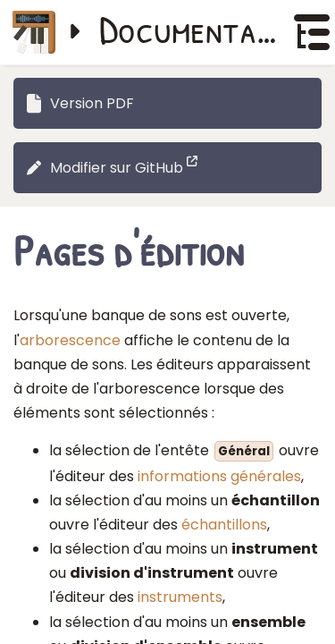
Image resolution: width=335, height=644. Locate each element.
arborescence (70, 340)
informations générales (219, 476)
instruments (180, 597)
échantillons (224, 525)
